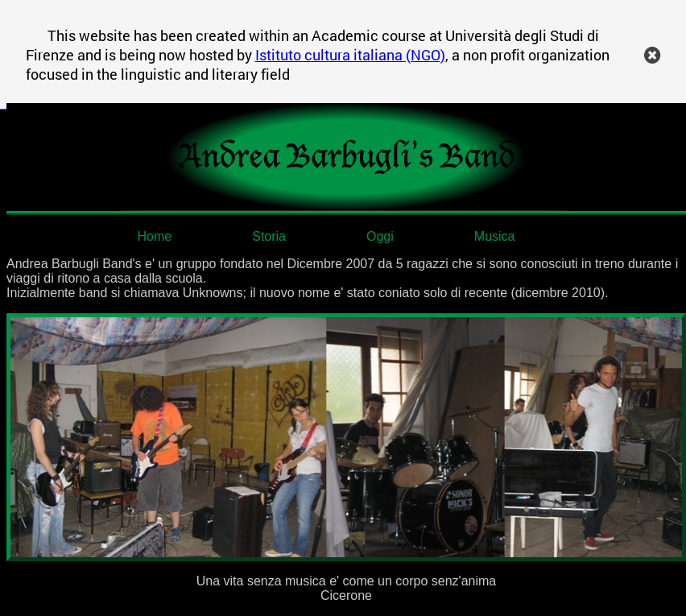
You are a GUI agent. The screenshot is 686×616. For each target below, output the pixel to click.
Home (155, 236)
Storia (269, 236)
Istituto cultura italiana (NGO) (350, 55)
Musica (495, 236)
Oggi (380, 236)
